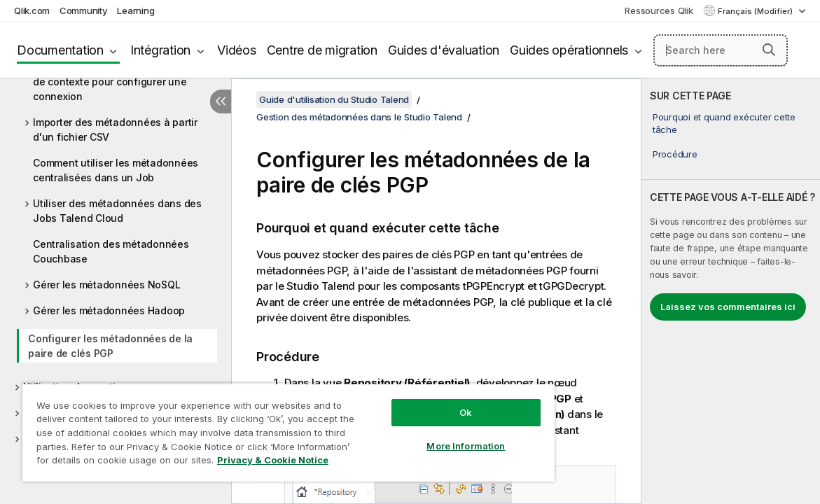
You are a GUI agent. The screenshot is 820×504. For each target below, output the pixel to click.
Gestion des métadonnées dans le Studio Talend (359, 117)
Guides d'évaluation (444, 50)
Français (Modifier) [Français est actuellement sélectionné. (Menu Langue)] (756, 11)
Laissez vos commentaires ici (728, 307)
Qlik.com (32, 10)
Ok (418, 402)
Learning (135, 10)
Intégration (160, 50)
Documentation (60, 50)
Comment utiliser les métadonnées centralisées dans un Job (116, 170)
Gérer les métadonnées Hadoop (109, 310)
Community (84, 10)
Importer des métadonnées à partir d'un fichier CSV (115, 129)
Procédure (675, 154)
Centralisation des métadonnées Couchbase (111, 251)
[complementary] (731, 291)
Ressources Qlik (659, 10)
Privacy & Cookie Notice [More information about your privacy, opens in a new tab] (135, 463)
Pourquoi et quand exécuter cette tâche (724, 123)
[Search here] (721, 50)
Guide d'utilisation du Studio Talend (334, 99)
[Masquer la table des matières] (221, 101)
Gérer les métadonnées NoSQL (106, 285)
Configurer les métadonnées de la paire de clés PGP (110, 346)
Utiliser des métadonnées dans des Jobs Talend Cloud (117, 211)
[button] (769, 50)
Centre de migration (322, 50)
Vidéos (237, 50)
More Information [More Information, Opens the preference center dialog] (418, 435)
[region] (260, 427)
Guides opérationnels (569, 50)
